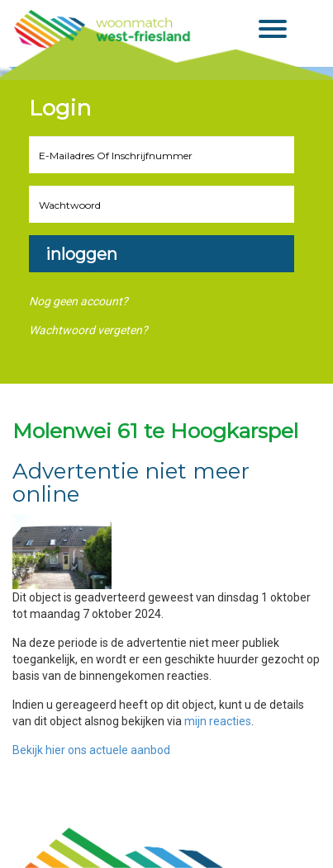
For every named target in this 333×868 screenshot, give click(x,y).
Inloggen (81, 254)
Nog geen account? (78, 301)
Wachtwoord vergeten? (88, 330)
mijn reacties (218, 721)
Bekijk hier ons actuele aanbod (91, 750)
